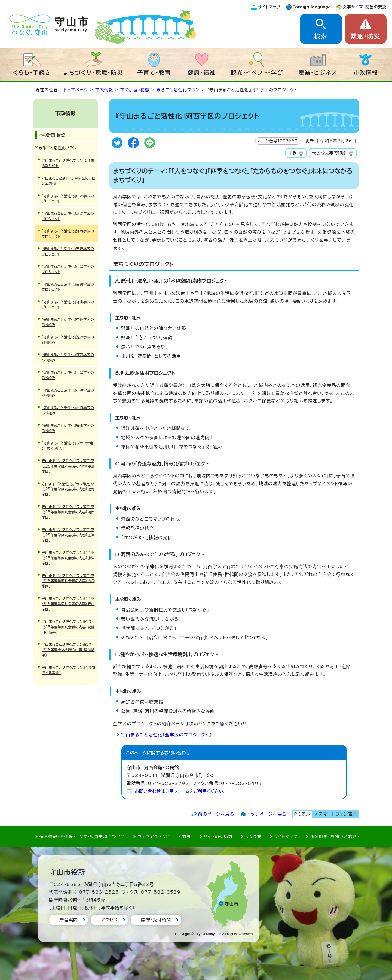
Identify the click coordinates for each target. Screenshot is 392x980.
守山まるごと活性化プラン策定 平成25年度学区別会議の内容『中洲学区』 (68, 466)
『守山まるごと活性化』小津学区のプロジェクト (68, 269)
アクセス (109, 920)
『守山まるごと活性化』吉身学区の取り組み (68, 411)
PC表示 (302, 814)
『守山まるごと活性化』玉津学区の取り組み (68, 375)
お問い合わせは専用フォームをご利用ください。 (180, 791)
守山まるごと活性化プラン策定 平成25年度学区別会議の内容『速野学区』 (68, 489)
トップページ (76, 90)
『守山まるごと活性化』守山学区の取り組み (68, 428)
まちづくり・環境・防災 (93, 72)
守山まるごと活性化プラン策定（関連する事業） (68, 670)
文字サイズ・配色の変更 (365, 7)
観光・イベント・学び (257, 72)
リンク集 (253, 837)
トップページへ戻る (267, 814)
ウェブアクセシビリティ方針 (164, 837)
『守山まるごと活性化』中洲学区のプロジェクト (68, 199)
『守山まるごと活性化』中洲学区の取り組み (68, 322)
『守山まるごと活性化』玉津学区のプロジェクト (68, 251)
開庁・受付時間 (156, 920)
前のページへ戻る (216, 814)
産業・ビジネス (318, 72)
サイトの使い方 (218, 837)
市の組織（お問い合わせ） (335, 837)
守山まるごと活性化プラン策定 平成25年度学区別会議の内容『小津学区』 (68, 558)
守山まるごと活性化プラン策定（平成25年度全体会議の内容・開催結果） (68, 650)
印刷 (293, 153)
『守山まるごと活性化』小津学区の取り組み (68, 393)
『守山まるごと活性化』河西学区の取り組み (68, 357)
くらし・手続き (32, 72)
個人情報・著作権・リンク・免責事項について (82, 837)
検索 (321, 36)
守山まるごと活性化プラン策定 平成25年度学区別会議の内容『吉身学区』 (68, 581)
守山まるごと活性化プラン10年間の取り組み (68, 163)
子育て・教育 (154, 72)
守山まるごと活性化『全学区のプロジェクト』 (166, 735)
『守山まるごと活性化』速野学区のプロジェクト (68, 216)
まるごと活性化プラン (178, 90)
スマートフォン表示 (338, 814)
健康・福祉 (202, 72)
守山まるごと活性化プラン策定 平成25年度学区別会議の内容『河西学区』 (68, 512)
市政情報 (366, 72)
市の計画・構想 (135, 90)
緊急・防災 (366, 36)
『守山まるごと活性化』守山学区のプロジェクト (68, 305)
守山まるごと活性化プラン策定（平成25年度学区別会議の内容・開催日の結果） (68, 627)
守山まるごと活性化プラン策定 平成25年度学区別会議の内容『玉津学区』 (68, 535)
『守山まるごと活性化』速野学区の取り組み (68, 340)
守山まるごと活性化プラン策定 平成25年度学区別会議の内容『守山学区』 (68, 604)
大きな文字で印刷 (329, 153)
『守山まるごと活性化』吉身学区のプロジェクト (68, 287)
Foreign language (312, 7)
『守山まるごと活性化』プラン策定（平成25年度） (68, 446)
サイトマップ (269, 7)
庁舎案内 (68, 920)
